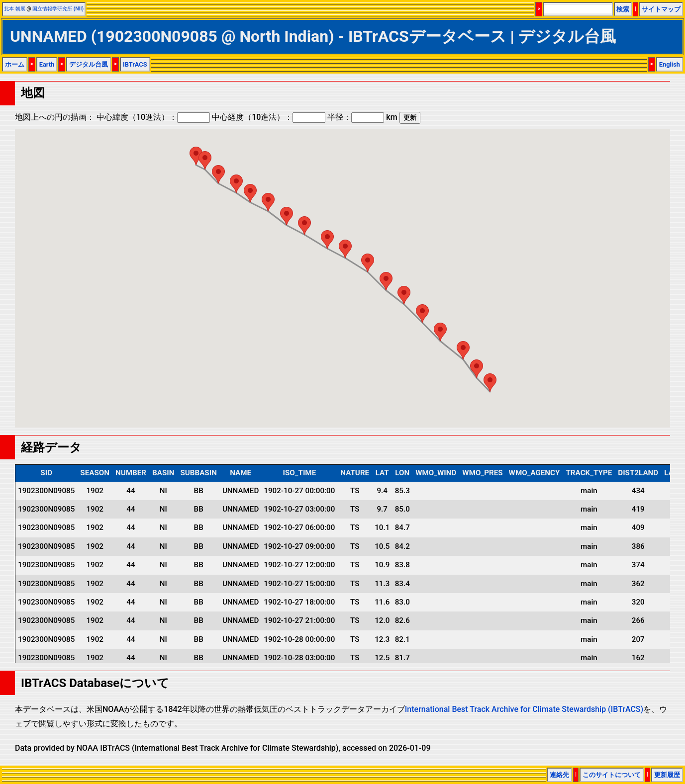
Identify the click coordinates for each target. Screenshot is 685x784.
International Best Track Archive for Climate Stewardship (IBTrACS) (524, 709)
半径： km (362, 117)
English (670, 64)
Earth (47, 64)
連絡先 (559, 775)
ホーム (15, 64)
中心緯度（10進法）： (153, 117)
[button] (490, 383)
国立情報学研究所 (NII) (58, 9)
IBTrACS (135, 64)
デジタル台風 (89, 64)
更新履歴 (667, 775)
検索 (623, 9)
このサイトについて (612, 775)
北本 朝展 (15, 9)
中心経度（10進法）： (269, 117)
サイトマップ (661, 9)
